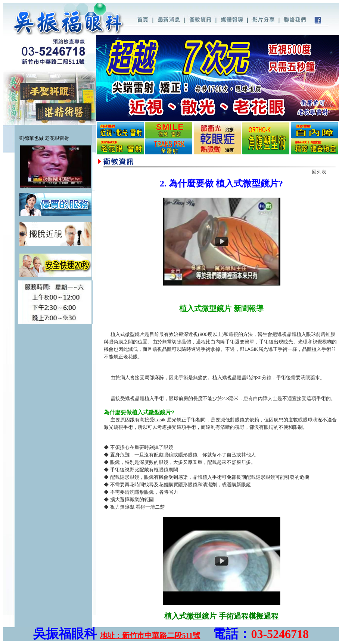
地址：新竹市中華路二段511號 (150, 635)
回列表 (319, 172)
